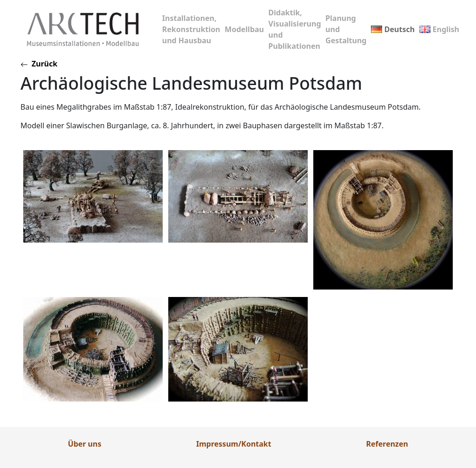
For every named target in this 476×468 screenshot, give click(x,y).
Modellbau (244, 29)
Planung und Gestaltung (346, 29)
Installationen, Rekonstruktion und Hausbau (191, 29)
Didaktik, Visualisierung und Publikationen (294, 29)
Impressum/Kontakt (234, 444)
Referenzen (387, 444)
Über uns (85, 444)
